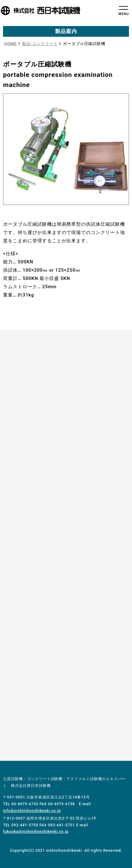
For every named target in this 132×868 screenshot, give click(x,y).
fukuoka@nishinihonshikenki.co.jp (36, 832)
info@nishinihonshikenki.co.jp (32, 811)
